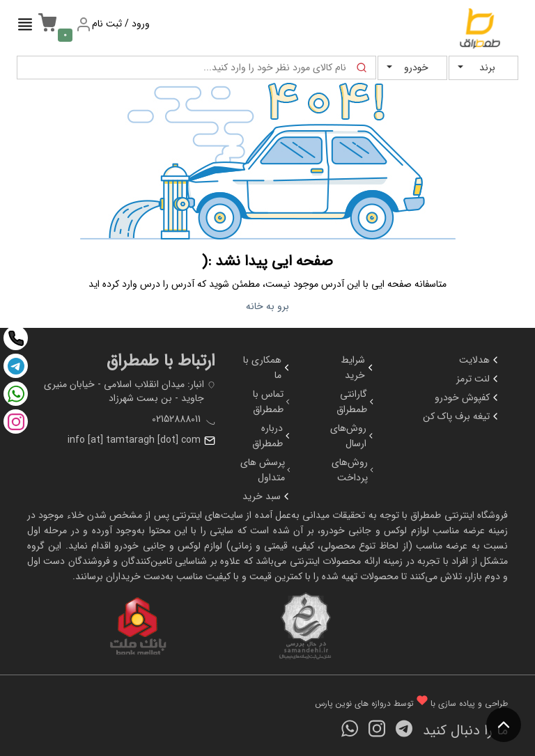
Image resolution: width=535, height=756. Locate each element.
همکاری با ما (267, 368)
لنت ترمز (479, 379)
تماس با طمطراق (272, 402)
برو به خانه (267, 306)
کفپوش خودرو (468, 397)
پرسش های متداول (266, 470)
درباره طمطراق (272, 436)
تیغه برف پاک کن (462, 416)
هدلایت (480, 360)
